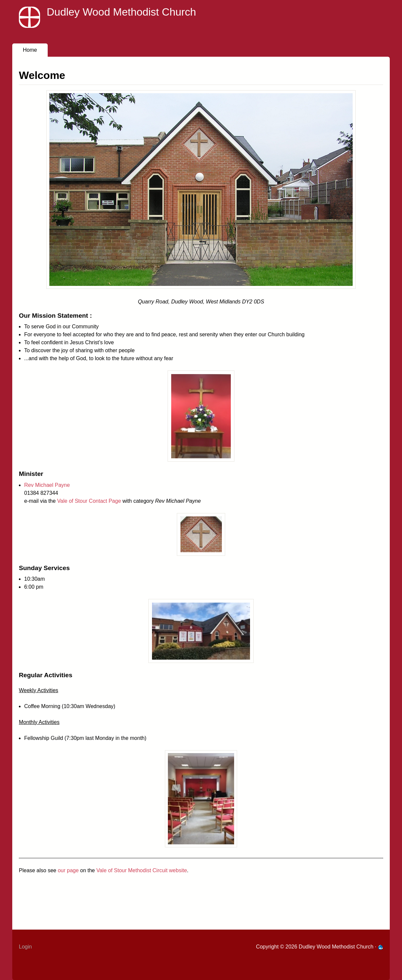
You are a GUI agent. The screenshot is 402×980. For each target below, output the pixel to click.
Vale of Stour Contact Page (89, 501)
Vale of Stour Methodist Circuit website (142, 870)
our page (68, 870)
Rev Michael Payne (47, 485)
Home (30, 50)
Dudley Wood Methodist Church (121, 12)
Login (25, 947)
